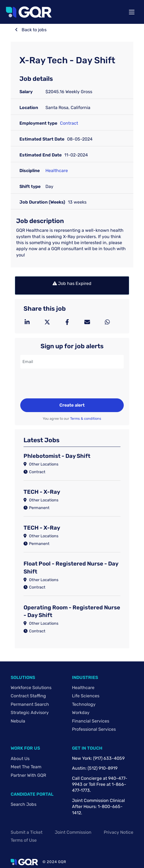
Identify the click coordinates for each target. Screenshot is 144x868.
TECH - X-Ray (42, 492)
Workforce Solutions (31, 688)
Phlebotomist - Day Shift (57, 456)
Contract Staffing (28, 696)
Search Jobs (24, 804)
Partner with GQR (28, 775)
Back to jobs (34, 30)
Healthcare (57, 171)
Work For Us (25, 748)
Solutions (23, 677)
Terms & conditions (86, 419)
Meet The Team (26, 767)
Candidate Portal (32, 794)
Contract (69, 123)
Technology (84, 704)
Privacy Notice (119, 832)
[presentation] (62, 384)
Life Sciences (86, 696)
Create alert (72, 405)
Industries (85, 677)
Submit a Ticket (27, 832)
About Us (20, 759)
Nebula (18, 721)
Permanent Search (30, 704)
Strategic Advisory (30, 713)
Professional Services (94, 729)
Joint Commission (73, 832)
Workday (81, 713)
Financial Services (91, 721)
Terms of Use (24, 840)
